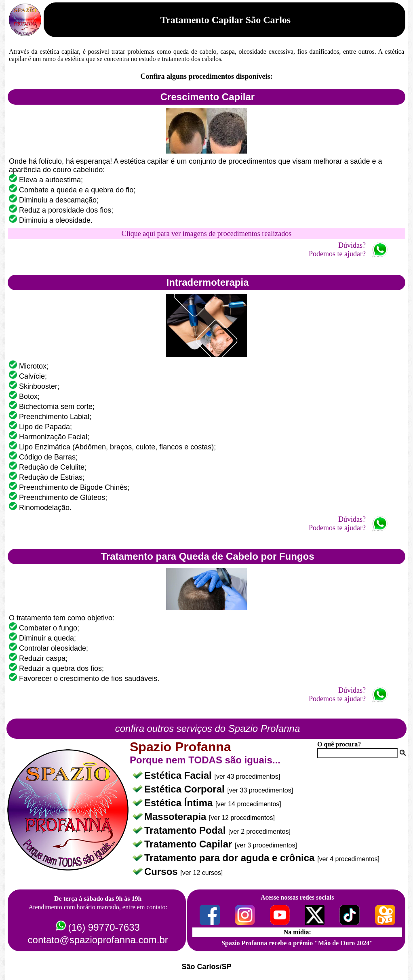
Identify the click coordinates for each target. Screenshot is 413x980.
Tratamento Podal (186, 830)
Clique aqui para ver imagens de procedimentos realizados (206, 234)
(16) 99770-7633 (104, 927)
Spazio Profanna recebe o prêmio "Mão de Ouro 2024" (297, 943)
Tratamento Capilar (190, 844)
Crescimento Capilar (208, 97)
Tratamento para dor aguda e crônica (231, 858)
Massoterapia (177, 817)
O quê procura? (339, 744)
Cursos (162, 871)
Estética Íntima (180, 803)
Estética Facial (179, 775)
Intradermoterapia (207, 282)
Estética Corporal (186, 789)
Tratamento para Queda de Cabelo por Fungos (207, 556)
